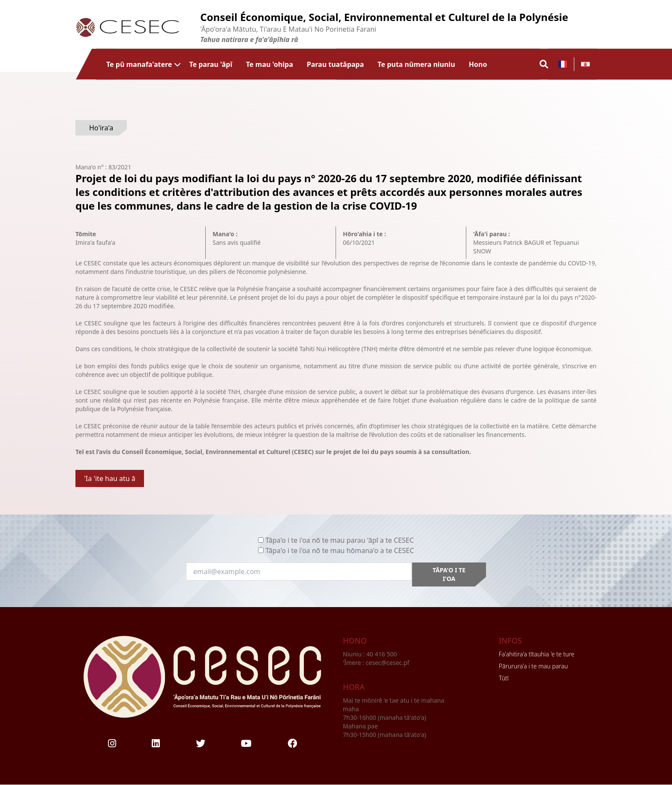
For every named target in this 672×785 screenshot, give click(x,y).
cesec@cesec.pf (387, 663)
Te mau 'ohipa (270, 64)
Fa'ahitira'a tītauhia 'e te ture (537, 654)
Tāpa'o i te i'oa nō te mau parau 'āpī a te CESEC (339, 540)
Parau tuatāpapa (335, 64)
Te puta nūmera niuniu (416, 64)
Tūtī (504, 678)
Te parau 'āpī (211, 64)
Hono (478, 64)
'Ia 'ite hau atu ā (110, 478)
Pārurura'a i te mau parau (533, 666)
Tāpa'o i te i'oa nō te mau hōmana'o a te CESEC (340, 550)
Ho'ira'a (101, 128)
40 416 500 (382, 654)
